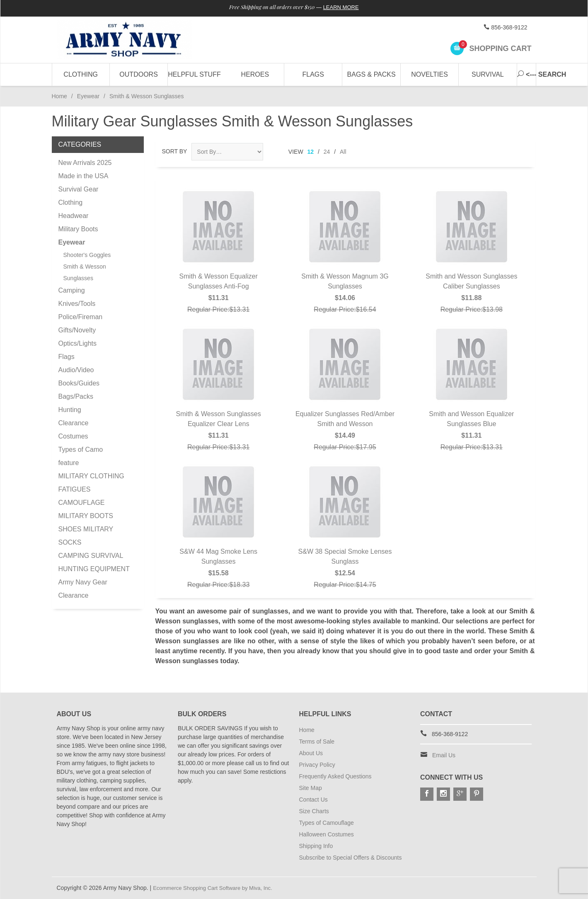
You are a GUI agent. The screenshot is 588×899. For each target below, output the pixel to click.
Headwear (74, 216)
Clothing (81, 74)
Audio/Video (76, 370)
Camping (72, 290)
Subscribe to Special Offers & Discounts (351, 858)
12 (311, 152)
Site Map (311, 788)
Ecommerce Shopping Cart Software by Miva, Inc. (217, 888)
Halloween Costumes (327, 834)
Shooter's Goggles (87, 255)
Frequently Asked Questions (335, 776)
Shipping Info (316, 846)
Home (59, 96)
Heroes (255, 74)
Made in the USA (83, 176)
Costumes (73, 436)
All (343, 152)
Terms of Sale (317, 741)
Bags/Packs (76, 396)
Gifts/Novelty (77, 330)
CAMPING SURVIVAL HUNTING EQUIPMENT (94, 562)
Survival (488, 74)
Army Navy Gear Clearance (83, 589)
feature (69, 463)
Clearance (74, 423)
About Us (311, 753)
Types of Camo (81, 450)
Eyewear (88, 96)
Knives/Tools (77, 304)
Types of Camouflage (327, 823)
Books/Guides (79, 383)
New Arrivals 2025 (85, 163)
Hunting (70, 410)
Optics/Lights (77, 343)
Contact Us (313, 800)
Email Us (444, 755)
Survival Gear (79, 189)
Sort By (175, 151)
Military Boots (78, 229)
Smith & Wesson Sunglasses (85, 272)
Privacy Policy (317, 765)
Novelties (430, 74)
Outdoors (138, 74)
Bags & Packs (371, 74)
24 (327, 152)
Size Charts (314, 811)
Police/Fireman (81, 317)
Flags (313, 74)
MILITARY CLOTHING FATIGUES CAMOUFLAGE (91, 489)
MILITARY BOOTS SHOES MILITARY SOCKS (86, 529)
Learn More (345, 7)
